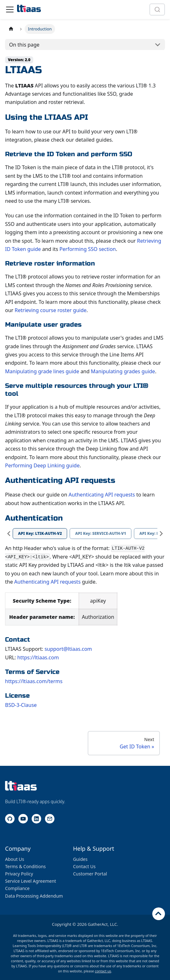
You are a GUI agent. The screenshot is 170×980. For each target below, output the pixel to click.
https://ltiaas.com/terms (34, 681)
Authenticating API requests (102, 495)
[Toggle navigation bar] (10, 10)
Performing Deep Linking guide (42, 465)
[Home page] (11, 29)
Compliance (17, 888)
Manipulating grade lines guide (42, 371)
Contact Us (84, 866)
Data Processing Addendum (34, 896)
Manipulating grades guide (123, 371)
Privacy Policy (19, 874)
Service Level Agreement (31, 881)
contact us (103, 971)
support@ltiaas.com (68, 649)
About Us (15, 859)
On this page (24, 45)
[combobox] (157, 10)
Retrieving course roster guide (50, 310)
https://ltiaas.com (38, 657)
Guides (80, 859)
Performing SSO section (88, 249)
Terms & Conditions (25, 866)
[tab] (40, 534)
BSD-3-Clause (21, 705)
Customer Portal (90, 874)
